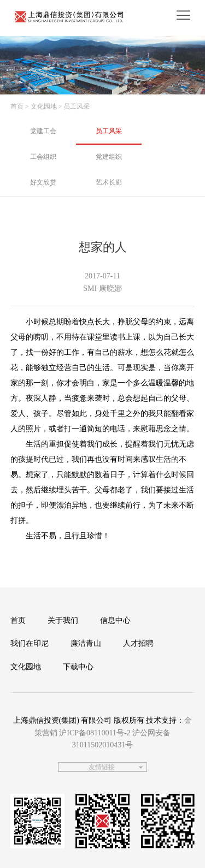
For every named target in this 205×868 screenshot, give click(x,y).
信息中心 (115, 620)
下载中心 (78, 667)
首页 (17, 106)
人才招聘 (138, 643)
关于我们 (63, 620)
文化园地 (26, 667)
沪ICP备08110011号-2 (95, 733)
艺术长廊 (109, 182)
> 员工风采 (74, 106)
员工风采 (109, 131)
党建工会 (43, 131)
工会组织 (43, 157)
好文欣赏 (43, 182)
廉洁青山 (86, 643)
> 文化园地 (41, 106)
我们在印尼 (30, 643)
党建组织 (109, 157)
